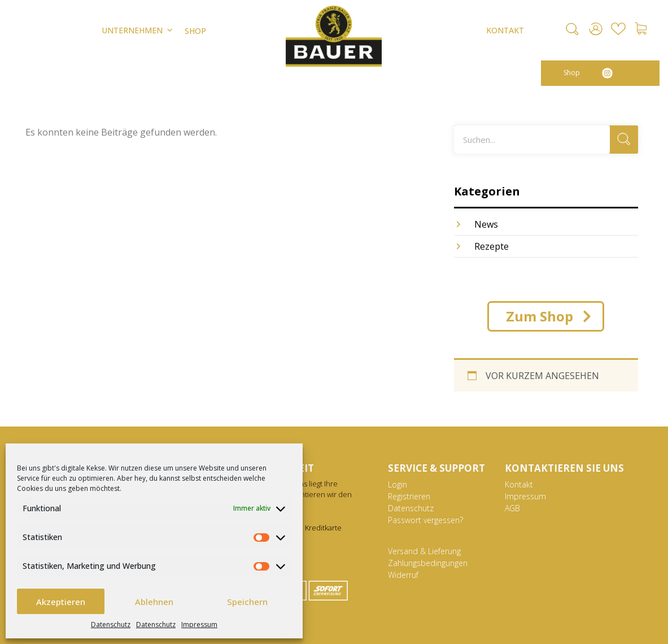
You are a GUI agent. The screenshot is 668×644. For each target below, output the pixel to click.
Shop (572, 73)
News (486, 224)
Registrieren (409, 496)
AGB (512, 508)
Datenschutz (111, 625)
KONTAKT (505, 30)
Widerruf (403, 575)
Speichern (247, 602)
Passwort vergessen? (425, 520)
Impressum (199, 625)
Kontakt (519, 484)
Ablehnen (154, 602)
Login (398, 484)
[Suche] (624, 140)
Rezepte (492, 246)
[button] (572, 29)
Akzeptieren (61, 602)
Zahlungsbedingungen (428, 563)
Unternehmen (137, 30)
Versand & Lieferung (424, 551)
